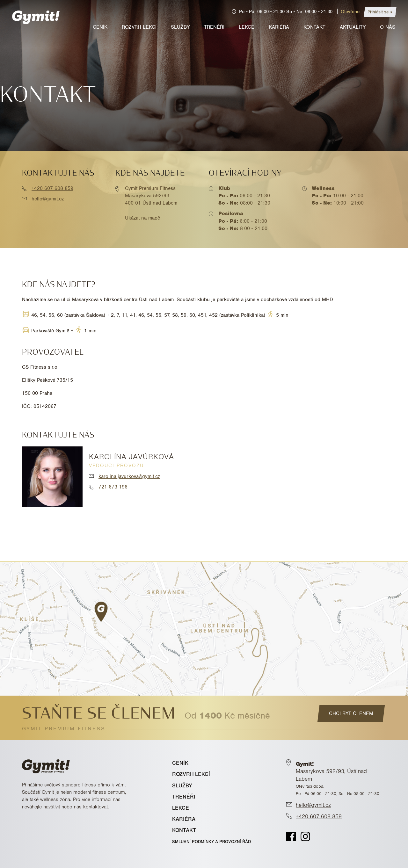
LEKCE (181, 808)
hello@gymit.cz (48, 199)
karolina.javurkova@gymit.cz (129, 476)
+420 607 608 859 (52, 188)
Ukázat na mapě (142, 218)
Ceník (100, 27)
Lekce (247, 27)
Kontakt (314, 27)
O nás (388, 27)
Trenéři (214, 27)
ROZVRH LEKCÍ (191, 774)
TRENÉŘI (184, 797)
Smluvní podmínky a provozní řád (211, 842)
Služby (180, 27)
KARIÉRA (184, 819)
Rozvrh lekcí (139, 27)
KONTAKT (184, 830)
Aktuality (353, 27)
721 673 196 (113, 487)
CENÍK (180, 763)
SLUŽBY (182, 786)
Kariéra (279, 27)
